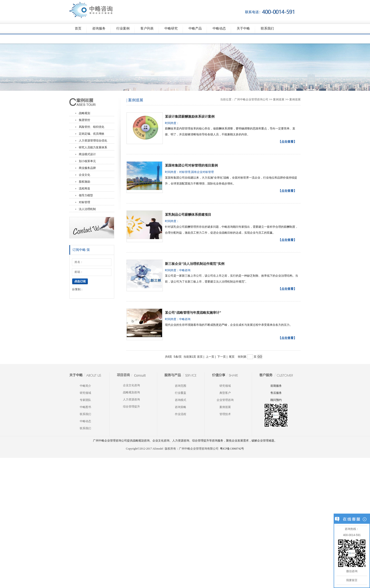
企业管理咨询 (225, 400)
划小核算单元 (87, 161)
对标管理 (84, 202)
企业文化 (84, 175)
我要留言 (352, 580)
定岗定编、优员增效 (92, 134)
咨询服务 (99, 28)
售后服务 (276, 393)
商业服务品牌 (87, 168)
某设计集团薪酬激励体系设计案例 (190, 116)
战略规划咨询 (131, 392)
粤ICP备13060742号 (232, 449)
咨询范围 (181, 386)
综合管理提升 (131, 407)
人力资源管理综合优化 (93, 141)
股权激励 (84, 182)
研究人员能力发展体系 (93, 147)
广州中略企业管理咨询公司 (251, 99)
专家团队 (85, 400)
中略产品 (195, 28)
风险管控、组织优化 (92, 127)
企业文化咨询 (131, 385)
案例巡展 (279, 99)
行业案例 (123, 28)
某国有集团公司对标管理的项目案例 (191, 165)
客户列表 (147, 28)
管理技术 (225, 414)
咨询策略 (181, 407)
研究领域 (85, 393)
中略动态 (219, 28)
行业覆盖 (181, 393)
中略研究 (171, 28)
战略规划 (84, 113)
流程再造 (84, 189)
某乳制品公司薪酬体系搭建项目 (188, 215)
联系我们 (267, 28)
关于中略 (243, 28)
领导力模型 (86, 195)
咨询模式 (181, 400)
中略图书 (85, 407)
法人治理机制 (87, 209)
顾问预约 (276, 400)
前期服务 (276, 386)
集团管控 (84, 120)
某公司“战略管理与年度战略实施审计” (193, 313)
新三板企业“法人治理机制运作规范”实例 (195, 264)
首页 (78, 28)
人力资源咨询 (131, 399)
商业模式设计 (87, 154)
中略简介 (85, 386)
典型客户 (225, 393)
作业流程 (181, 414)
